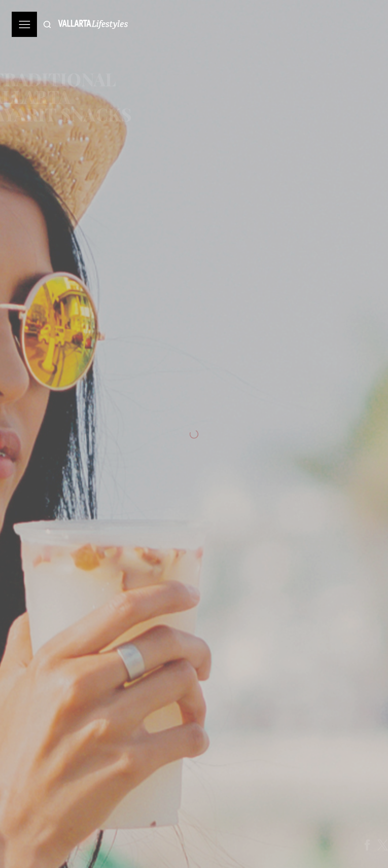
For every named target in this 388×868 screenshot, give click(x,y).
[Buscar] (47, 24)
